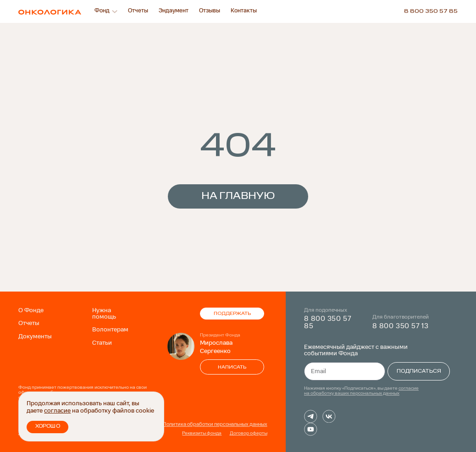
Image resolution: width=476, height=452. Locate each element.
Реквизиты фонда (202, 434)
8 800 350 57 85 (431, 11)
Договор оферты (249, 434)
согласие (57, 412)
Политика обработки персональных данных (215, 425)
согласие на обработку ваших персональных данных (361, 391)
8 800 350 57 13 (401, 326)
